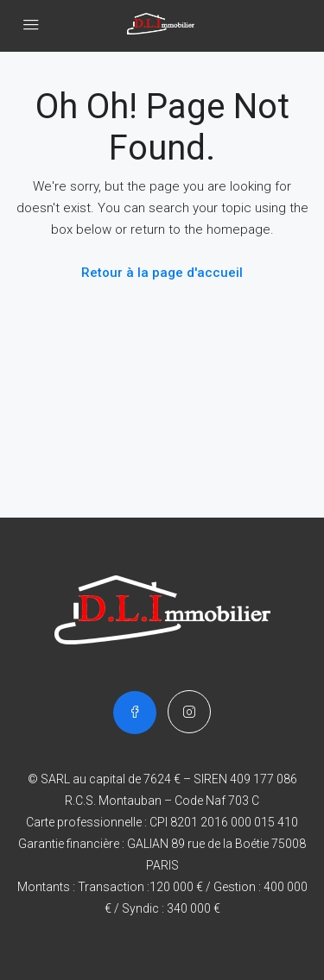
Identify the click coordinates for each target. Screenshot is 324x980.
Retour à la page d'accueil (162, 273)
